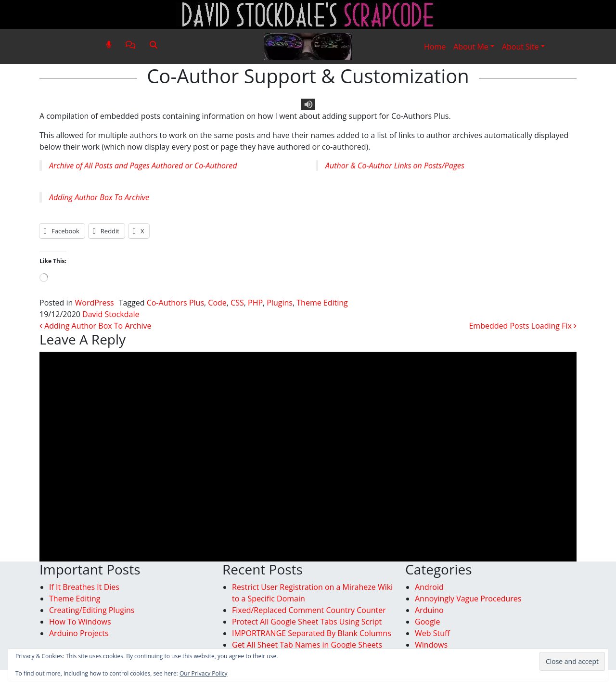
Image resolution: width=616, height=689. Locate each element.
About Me (471, 47)
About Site (520, 47)
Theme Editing (322, 303)
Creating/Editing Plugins (92, 610)
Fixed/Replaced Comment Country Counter (309, 610)
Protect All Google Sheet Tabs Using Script (307, 622)
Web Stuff (432, 633)
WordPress (95, 303)
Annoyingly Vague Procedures (468, 599)
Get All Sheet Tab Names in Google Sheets (307, 645)
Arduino (429, 610)
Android (429, 587)
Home (435, 47)
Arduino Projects (79, 633)
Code (217, 303)
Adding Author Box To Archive (99, 197)
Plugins (280, 303)
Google (428, 622)
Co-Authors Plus (175, 303)
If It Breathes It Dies (84, 587)
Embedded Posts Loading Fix (523, 326)
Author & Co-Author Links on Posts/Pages (395, 166)
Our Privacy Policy (204, 673)
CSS (237, 303)
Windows (431, 645)
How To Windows (80, 622)
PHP (255, 303)
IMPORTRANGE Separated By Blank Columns (312, 633)
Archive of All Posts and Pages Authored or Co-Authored (143, 166)
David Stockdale (111, 314)
